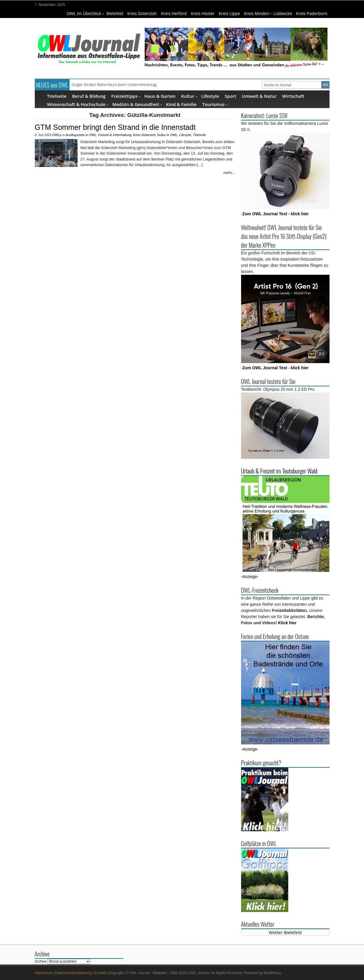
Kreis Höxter (203, 13)
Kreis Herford (174, 13)
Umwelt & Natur (259, 96)
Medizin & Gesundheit (137, 104)
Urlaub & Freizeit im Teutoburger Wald (279, 471)
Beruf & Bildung (89, 96)
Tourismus (215, 104)
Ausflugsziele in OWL (81, 135)
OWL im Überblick (85, 13)
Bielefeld (115, 13)
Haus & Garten (160, 96)
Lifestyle (210, 96)
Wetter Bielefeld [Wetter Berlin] (285, 932)
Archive (41, 961)
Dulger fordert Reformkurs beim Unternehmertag (114, 85)
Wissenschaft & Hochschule (78, 104)
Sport (230, 96)
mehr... (229, 173)
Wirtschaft (293, 96)
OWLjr (57, 135)
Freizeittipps (126, 96)
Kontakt (100, 973)
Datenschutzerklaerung (73, 973)
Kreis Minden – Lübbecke (268, 13)
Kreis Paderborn (312, 13)
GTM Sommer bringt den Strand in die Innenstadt (115, 127)
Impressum (43, 973)
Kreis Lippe (229, 13)
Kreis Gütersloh (142, 13)
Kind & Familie (181, 104)
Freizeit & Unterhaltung (115, 135)
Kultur (189, 96)
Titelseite (57, 96)
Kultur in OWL (167, 135)
